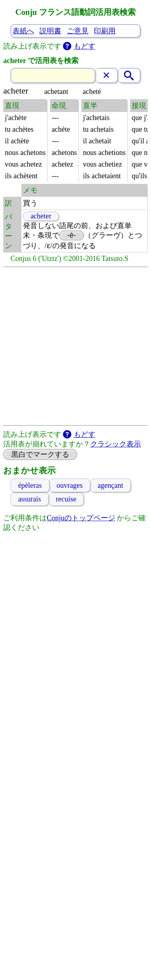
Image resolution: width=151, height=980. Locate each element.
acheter (41, 216)
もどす (85, 46)
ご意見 (78, 31)
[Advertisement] (75, 346)
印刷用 (105, 31)
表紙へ (23, 31)
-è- (72, 235)
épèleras (30, 485)
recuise (66, 499)
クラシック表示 (116, 444)
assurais (30, 499)
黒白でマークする (40, 454)
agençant (110, 485)
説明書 (50, 31)
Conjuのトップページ (81, 518)
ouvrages (70, 485)
